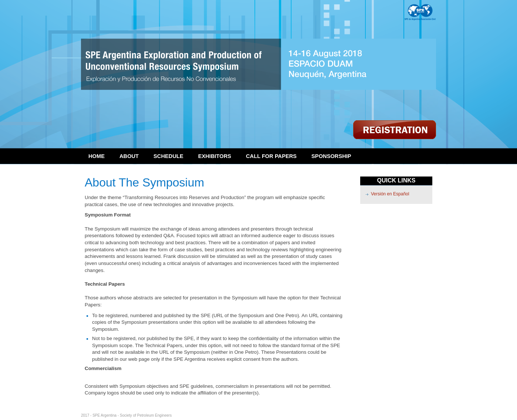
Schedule (168, 156)
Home (97, 156)
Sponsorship (331, 156)
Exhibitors (215, 156)
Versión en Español (390, 194)
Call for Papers (271, 156)
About (129, 156)
